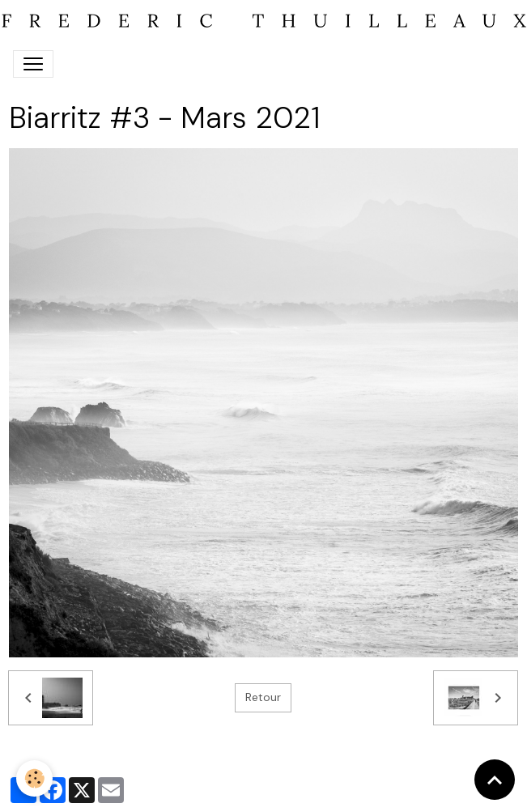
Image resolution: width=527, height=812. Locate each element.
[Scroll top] (495, 780)
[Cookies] (34, 778)
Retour (263, 697)
